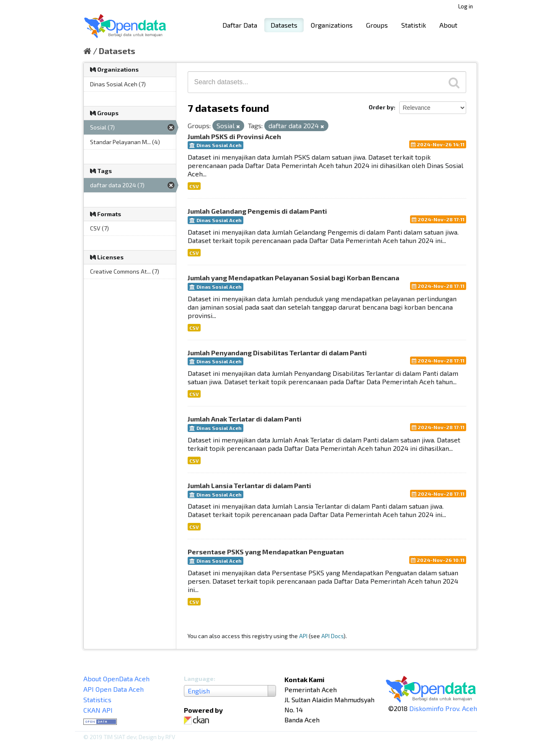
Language (199, 679)
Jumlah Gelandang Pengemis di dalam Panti (257, 211)
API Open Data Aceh (114, 689)
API (303, 636)
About (448, 25)
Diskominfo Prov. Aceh (443, 708)
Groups (377, 25)
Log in (466, 6)
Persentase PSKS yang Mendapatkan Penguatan (266, 552)
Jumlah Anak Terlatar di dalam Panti (245, 419)
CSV (194, 186)
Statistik (414, 25)
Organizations (332, 25)
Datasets (284, 25)
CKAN (198, 720)
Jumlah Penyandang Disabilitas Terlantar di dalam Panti (277, 353)
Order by (381, 107)
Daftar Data (240, 25)
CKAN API (98, 710)
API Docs (332, 636)
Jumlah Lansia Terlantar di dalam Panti (249, 485)
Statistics (97, 700)
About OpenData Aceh (116, 679)
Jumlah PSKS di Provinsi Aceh (234, 136)
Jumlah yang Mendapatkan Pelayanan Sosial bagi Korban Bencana (293, 278)
